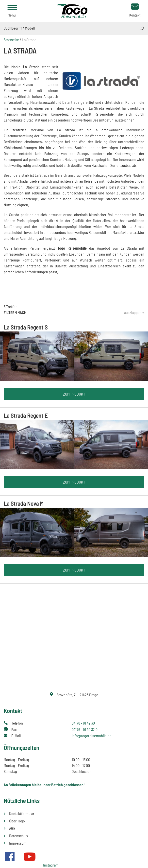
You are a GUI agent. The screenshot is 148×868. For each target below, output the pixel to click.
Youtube (30, 857)
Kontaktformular (22, 813)
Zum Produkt (74, 394)
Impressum (18, 843)
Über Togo (17, 821)
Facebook (10, 857)
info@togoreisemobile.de (92, 736)
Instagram (51, 865)
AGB (12, 828)
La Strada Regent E (26, 415)
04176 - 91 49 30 (83, 723)
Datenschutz (19, 836)
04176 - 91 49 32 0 (85, 729)
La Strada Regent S (26, 327)
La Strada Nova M (24, 503)
